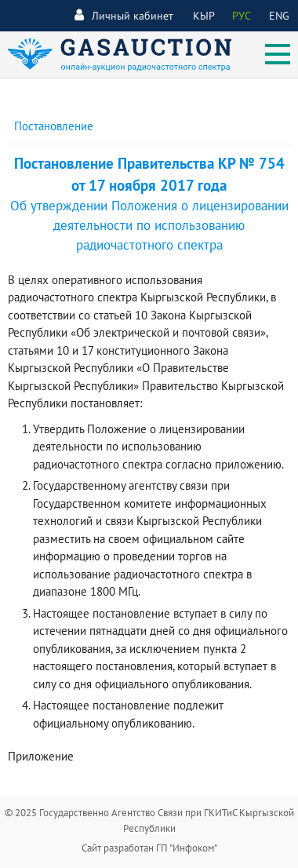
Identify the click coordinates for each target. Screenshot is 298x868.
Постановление (54, 126)
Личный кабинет (124, 15)
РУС (242, 16)
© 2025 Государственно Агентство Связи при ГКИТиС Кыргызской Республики (149, 821)
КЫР (204, 16)
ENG (279, 16)
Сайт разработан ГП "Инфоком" (149, 848)
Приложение (41, 756)
